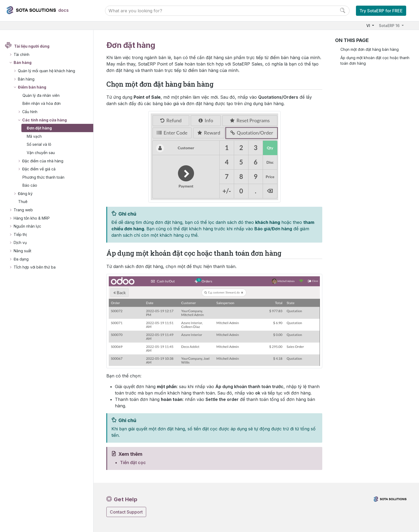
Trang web (23, 210)
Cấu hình (30, 112)
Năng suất (22, 251)
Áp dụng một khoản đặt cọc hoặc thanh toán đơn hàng (375, 60)
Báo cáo (30, 185)
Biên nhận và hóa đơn (42, 103)
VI (369, 26)
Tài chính (22, 54)
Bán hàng (23, 62)
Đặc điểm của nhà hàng (43, 161)
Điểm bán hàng (32, 87)
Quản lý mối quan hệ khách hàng (46, 71)
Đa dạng (21, 259)
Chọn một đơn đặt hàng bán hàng (370, 49)
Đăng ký (25, 194)
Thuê (23, 202)
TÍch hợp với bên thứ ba (35, 267)
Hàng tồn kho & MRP (32, 218)
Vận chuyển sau (41, 153)
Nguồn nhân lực (27, 226)
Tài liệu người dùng (32, 46)
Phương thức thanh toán (43, 177)
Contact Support (126, 512)
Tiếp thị (20, 234)
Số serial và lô (39, 144)
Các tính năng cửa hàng (44, 120)
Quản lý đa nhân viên (41, 95)
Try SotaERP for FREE (381, 11)
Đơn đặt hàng (39, 128)
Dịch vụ (20, 242)
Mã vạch (34, 136)
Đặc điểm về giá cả (39, 169)
